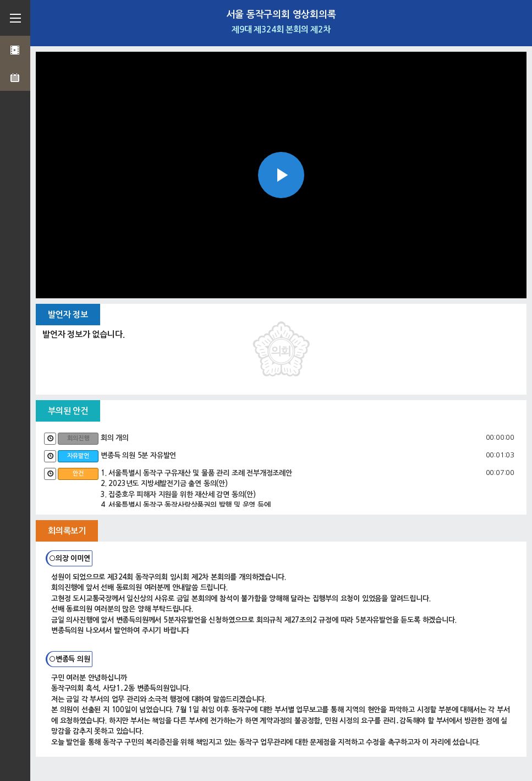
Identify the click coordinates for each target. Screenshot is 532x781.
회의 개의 (115, 438)
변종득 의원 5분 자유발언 (138, 455)
